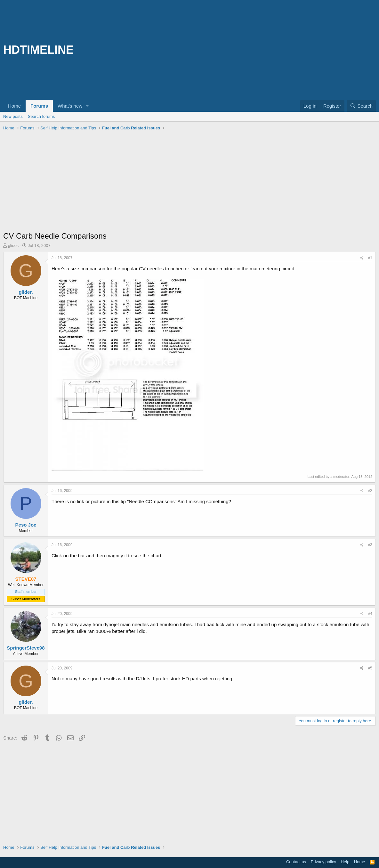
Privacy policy (323, 862)
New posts (13, 116)
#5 (370, 668)
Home (14, 106)
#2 (370, 491)
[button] (87, 106)
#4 (370, 614)
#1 (370, 258)
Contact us (296, 862)
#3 (370, 545)
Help (345, 862)
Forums (39, 106)
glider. (14, 246)
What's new (70, 106)
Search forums (41, 116)
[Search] (361, 106)
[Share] (362, 258)
